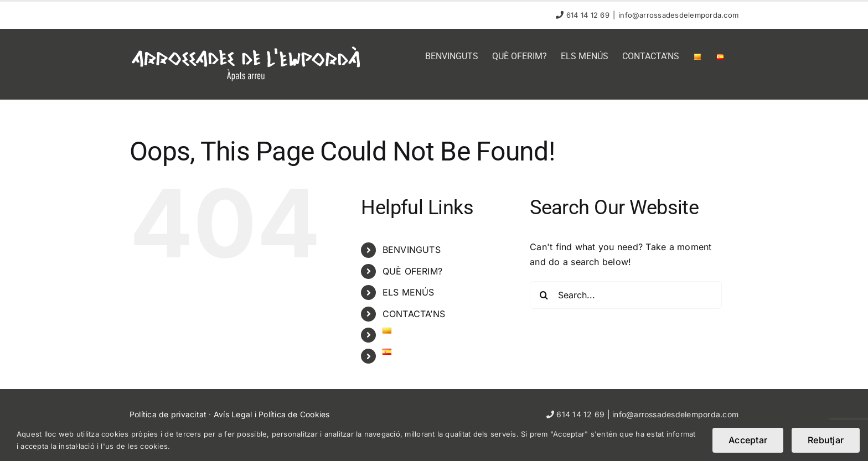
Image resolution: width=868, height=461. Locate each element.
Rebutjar (826, 440)
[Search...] (626, 295)
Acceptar (748, 440)
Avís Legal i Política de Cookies (272, 414)
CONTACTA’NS (414, 314)
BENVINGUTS (412, 250)
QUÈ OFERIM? (413, 271)
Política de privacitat (168, 414)
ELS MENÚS (409, 292)
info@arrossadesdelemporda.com (678, 15)
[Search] (544, 295)
